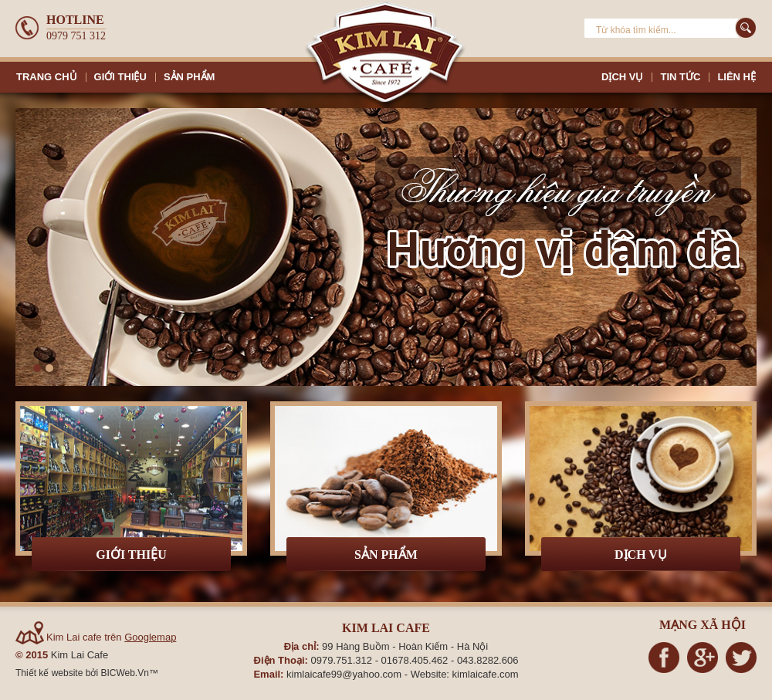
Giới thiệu (131, 555)
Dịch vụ (641, 555)
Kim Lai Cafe (80, 655)
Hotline (75, 20)
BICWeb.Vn (124, 673)
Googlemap (150, 637)
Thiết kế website (51, 673)
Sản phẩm (386, 555)
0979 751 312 (76, 36)
